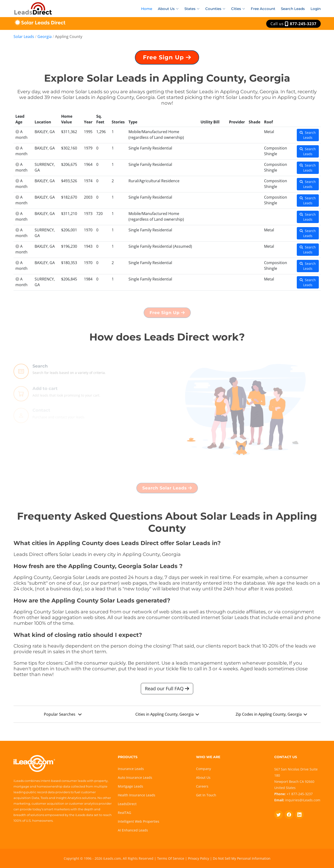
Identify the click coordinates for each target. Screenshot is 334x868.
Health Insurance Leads (137, 795)
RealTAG (124, 813)
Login (316, 9)
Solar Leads (24, 37)
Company (204, 769)
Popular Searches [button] (63, 715)
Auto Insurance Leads (135, 777)
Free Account (263, 9)
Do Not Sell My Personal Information (242, 858)
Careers (202, 786)
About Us (203, 777)
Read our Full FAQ (167, 690)
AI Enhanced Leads (133, 830)
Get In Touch (206, 795)
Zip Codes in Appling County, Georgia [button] (271, 715)
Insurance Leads (131, 769)
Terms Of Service (171, 858)
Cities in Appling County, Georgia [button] (167, 715)
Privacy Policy (199, 858)
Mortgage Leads (130, 786)
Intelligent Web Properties (139, 821)
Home (147, 9)
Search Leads (293, 9)
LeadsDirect (127, 804)
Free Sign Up (167, 58)
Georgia (45, 37)
